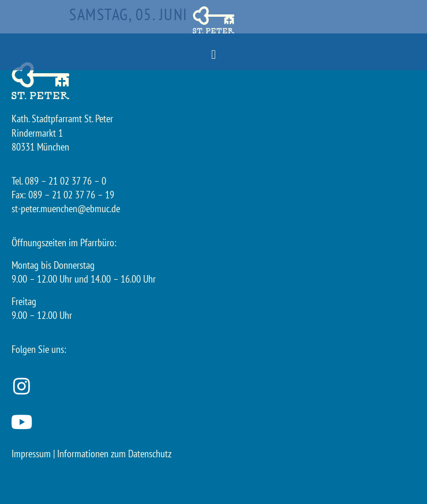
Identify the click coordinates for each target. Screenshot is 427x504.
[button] (213, 55)
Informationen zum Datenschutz (114, 454)
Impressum (31, 454)
